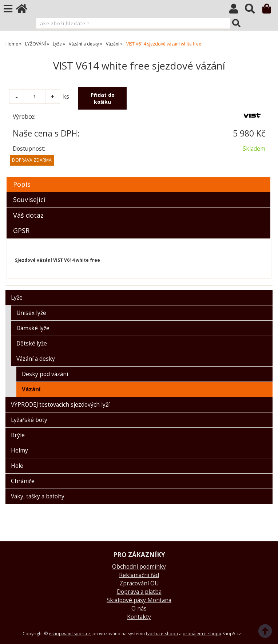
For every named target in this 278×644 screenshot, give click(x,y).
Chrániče (23, 481)
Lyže (17, 298)
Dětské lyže (32, 343)
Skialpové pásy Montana (139, 600)
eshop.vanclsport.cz (69, 634)
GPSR (21, 230)
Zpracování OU (139, 583)
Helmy (19, 451)
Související (29, 199)
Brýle (18, 435)
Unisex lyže (31, 313)
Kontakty (139, 617)
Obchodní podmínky (139, 567)
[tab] (138, 177)
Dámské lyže (33, 328)
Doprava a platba (139, 592)
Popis (22, 184)
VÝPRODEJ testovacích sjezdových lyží (60, 405)
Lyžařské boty (29, 420)
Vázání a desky (36, 359)
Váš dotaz (28, 215)
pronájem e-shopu (202, 634)
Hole (17, 466)
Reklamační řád (139, 575)
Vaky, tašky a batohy (38, 496)
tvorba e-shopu (162, 634)
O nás (139, 609)
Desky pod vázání (45, 374)
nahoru (267, 633)
